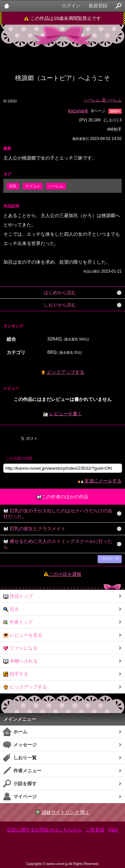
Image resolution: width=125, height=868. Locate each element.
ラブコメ (33, 186)
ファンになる (20, 648)
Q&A (113, 830)
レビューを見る (23, 635)
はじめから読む (60, 293)
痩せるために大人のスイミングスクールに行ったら (58, 544)
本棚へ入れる (20, 661)
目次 (11, 609)
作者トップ (18, 622)
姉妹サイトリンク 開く (62, 812)
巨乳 (13, 186)
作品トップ (18, 596)
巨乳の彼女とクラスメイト (34, 529)
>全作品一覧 (110, 558)
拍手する (16, 674)
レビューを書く (66, 414)
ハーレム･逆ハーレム (103, 100)
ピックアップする (62, 372)
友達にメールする (100, 481)
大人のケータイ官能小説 (7, 6)
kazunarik (78, 111)
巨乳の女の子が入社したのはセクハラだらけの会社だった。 (58, 513)
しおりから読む (60, 305)
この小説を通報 (65, 574)
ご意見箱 (95, 830)
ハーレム (56, 186)
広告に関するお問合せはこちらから (44, 830)
